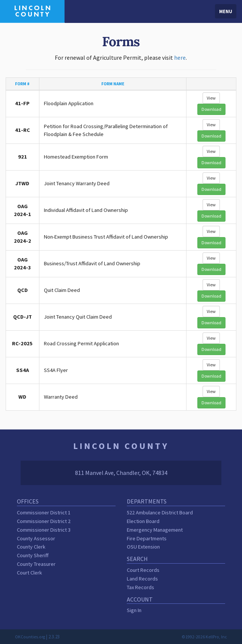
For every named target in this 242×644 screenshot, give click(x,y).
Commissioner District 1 (44, 512)
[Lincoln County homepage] (32, 11)
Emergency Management (155, 530)
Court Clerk (29, 573)
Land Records (142, 579)
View (211, 98)
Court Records (143, 570)
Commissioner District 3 (44, 530)
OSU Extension (143, 547)
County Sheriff (33, 555)
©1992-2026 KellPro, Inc (204, 637)
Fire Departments (147, 538)
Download (211, 109)
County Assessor (36, 538)
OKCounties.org (30, 637)
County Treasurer (36, 564)
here (180, 57)
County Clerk (31, 547)
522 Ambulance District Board (160, 512)
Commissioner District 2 (44, 521)
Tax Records (141, 587)
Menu (226, 11)
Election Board (143, 521)
